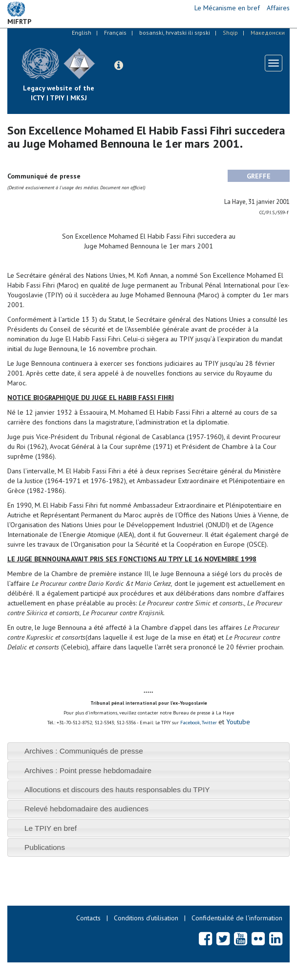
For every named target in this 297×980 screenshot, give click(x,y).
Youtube (237, 722)
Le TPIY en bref (51, 828)
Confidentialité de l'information (237, 918)
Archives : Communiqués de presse (84, 751)
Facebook (190, 723)
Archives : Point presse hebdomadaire (88, 770)
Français (115, 33)
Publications (45, 847)
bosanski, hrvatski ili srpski (175, 33)
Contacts (88, 918)
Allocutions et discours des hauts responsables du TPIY (117, 790)
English (82, 33)
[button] (119, 66)
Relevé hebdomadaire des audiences (86, 809)
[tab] (148, 751)
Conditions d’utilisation (146, 918)
